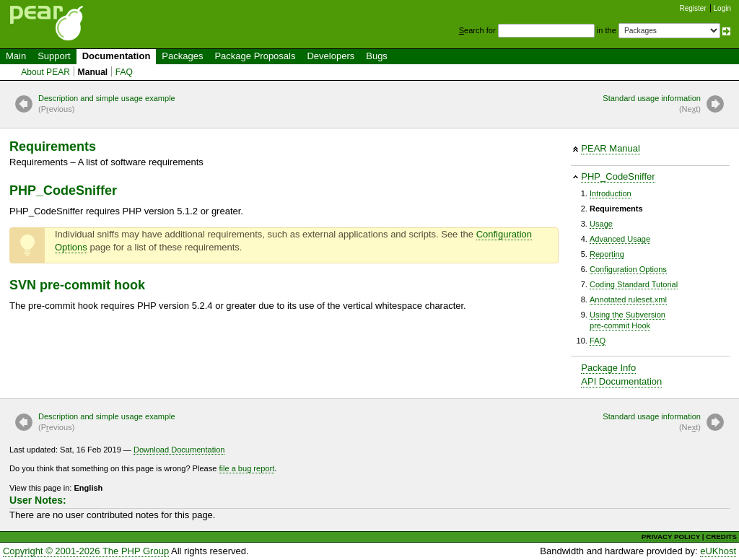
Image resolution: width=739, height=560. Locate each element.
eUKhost (718, 551)
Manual (93, 72)
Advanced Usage (620, 239)
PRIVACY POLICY (671, 537)
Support (54, 56)
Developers (331, 56)
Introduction (611, 193)
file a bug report (246, 468)
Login (722, 8)
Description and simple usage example (107, 105)
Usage (601, 224)
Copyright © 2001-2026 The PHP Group (86, 551)
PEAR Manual (611, 148)
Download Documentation (179, 450)
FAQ (124, 72)
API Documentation (621, 381)
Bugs (377, 56)
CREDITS (721, 537)
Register (693, 8)
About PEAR (45, 72)
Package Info (608, 368)
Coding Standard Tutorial (634, 284)
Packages (182, 56)
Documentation (117, 56)
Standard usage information (652, 105)
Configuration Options (628, 269)
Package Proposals (255, 56)
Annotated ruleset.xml (628, 299)
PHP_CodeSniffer (618, 176)
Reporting (607, 254)
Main (16, 56)
